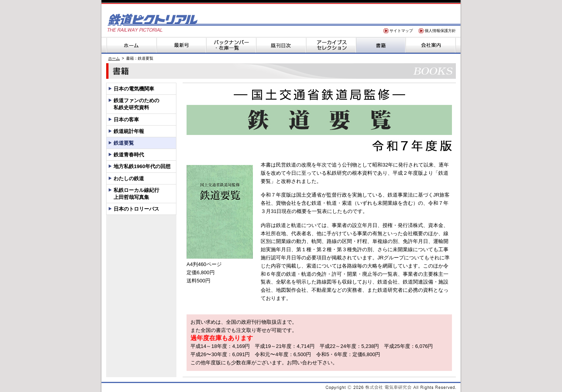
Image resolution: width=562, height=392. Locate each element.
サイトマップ (401, 31)
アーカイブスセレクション (331, 45)
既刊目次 (281, 45)
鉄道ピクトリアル (152, 22)
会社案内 (431, 45)
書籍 (381, 45)
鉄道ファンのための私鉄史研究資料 (136, 104)
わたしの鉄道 (129, 178)
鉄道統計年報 (129, 131)
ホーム (131, 45)
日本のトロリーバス (136, 209)
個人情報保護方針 (440, 31)
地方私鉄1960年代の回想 (142, 166)
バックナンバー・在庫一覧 (231, 45)
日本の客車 (126, 120)
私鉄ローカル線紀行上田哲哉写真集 (136, 194)
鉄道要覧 (124, 143)
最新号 (181, 45)
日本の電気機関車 (134, 89)
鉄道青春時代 (129, 155)
